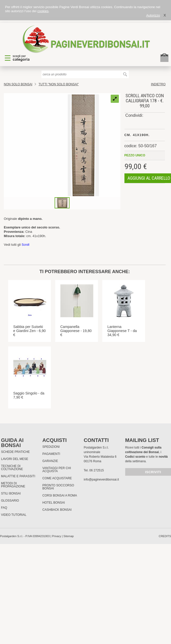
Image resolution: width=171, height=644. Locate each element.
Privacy (56, 536)
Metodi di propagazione (13, 485)
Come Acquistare (57, 478)
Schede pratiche (15, 452)
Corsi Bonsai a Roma (60, 496)
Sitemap (68, 536)
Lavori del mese (15, 459)
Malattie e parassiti (18, 476)
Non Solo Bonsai (18, 84)
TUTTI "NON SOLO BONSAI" (59, 84)
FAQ (4, 508)
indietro (158, 84)
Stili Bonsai (11, 493)
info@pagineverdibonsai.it (101, 480)
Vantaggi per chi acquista (57, 470)
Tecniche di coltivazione (12, 468)
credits (165, 536)
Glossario (10, 501)
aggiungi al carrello (149, 178)
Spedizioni (51, 447)
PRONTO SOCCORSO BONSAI (58, 487)
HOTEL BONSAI (54, 503)
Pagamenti (51, 454)
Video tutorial (14, 515)
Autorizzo (153, 15)
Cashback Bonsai (57, 510)
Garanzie (50, 461)
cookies (43, 11)
